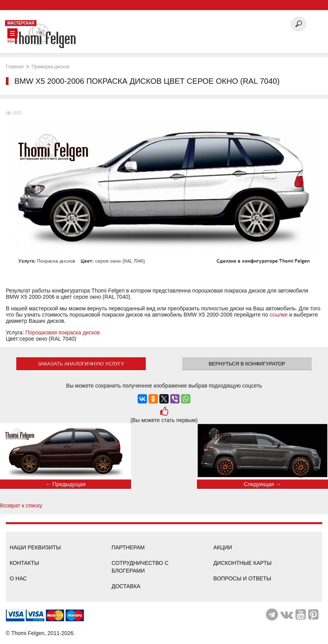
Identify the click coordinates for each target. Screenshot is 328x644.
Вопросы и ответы (242, 578)
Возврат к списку (21, 506)
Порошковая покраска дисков (63, 332)
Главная (15, 67)
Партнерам (128, 547)
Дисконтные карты (242, 563)
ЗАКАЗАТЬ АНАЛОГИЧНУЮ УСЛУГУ (81, 364)
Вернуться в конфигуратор (247, 364)
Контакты (24, 563)
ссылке (278, 315)
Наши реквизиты (35, 547)
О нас (18, 578)
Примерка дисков (51, 67)
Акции (223, 547)
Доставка (126, 586)
